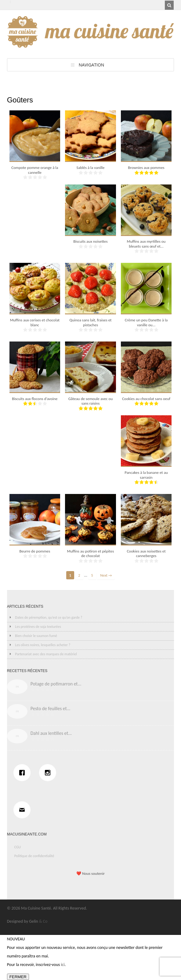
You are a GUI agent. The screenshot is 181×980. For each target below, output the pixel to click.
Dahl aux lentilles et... (51, 733)
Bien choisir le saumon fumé (36, 636)
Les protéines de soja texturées (38, 627)
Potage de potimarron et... (56, 684)
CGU (18, 847)
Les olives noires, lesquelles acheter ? (43, 645)
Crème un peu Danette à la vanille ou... (146, 322)
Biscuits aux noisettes (90, 241)
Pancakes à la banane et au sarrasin (146, 475)
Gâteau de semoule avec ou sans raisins (91, 401)
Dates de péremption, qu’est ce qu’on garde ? (49, 617)
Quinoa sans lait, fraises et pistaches (90, 322)
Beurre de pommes (35, 551)
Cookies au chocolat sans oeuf (146, 399)
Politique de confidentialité (34, 856)
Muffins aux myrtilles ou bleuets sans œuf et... (146, 244)
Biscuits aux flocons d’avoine (35, 399)
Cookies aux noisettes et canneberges (146, 554)
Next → (106, 575)
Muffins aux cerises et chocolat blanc (35, 322)
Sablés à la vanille (90, 168)
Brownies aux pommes (146, 168)
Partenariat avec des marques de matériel (46, 654)
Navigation (92, 65)
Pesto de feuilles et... (51, 708)
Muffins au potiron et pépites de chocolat (91, 554)
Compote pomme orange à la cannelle (35, 170)
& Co (43, 921)
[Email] (24, 810)
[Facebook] (24, 773)
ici (63, 965)
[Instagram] (49, 773)
